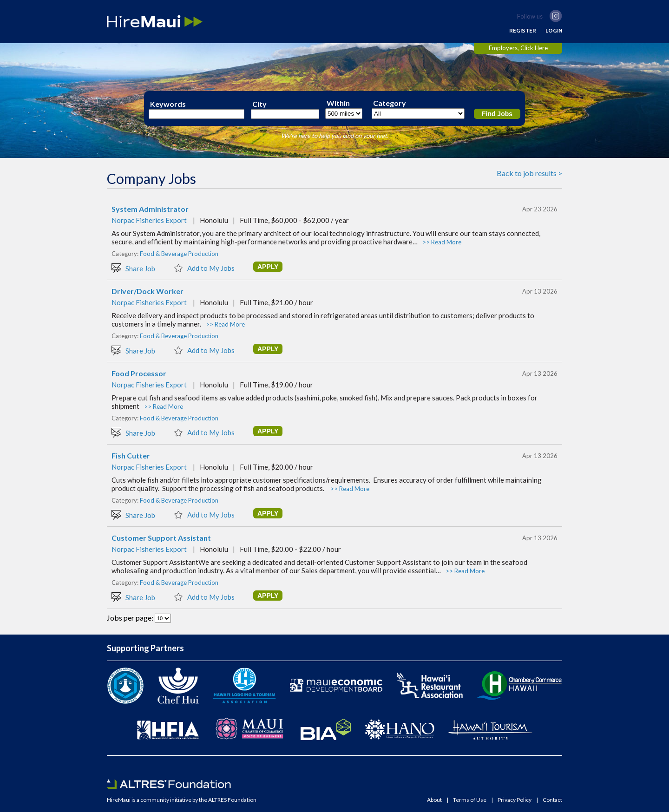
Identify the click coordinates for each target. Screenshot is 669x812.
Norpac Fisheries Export (149, 220)
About (434, 800)
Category (390, 103)
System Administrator (150, 209)
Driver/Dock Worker (148, 291)
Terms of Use (470, 800)
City (259, 104)
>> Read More (442, 242)
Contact (552, 800)
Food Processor (139, 373)
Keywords (168, 104)
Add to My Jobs (204, 268)
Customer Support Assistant (161, 538)
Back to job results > (529, 173)
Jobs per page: (131, 618)
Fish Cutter (131, 456)
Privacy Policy (515, 800)
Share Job (133, 268)
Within (338, 103)
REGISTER (523, 31)
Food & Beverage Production (179, 254)
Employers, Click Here (518, 48)
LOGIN (554, 31)
